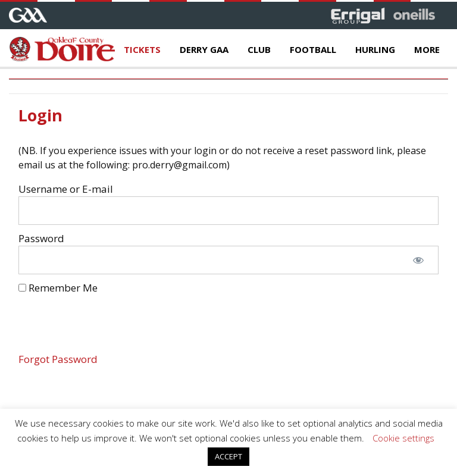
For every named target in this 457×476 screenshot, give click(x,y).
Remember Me (58, 288)
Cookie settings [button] (403, 438)
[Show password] (418, 260)
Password (41, 238)
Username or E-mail (66, 189)
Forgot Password (58, 359)
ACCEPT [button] (228, 456)
